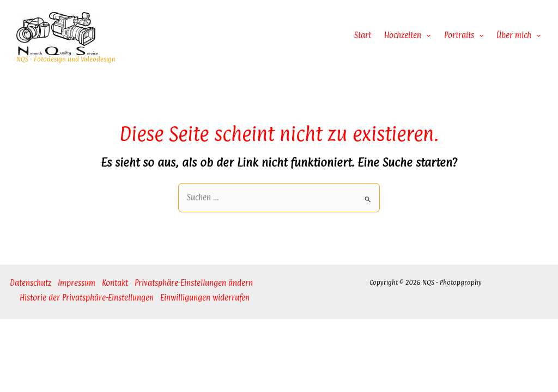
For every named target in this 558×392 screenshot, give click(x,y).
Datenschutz (31, 283)
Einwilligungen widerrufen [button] (205, 298)
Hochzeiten (407, 35)
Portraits (464, 35)
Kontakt (115, 283)
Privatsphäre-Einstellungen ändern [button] (194, 283)
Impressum (77, 283)
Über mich (518, 35)
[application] (426, 35)
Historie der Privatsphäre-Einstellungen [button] (87, 298)
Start (363, 35)
